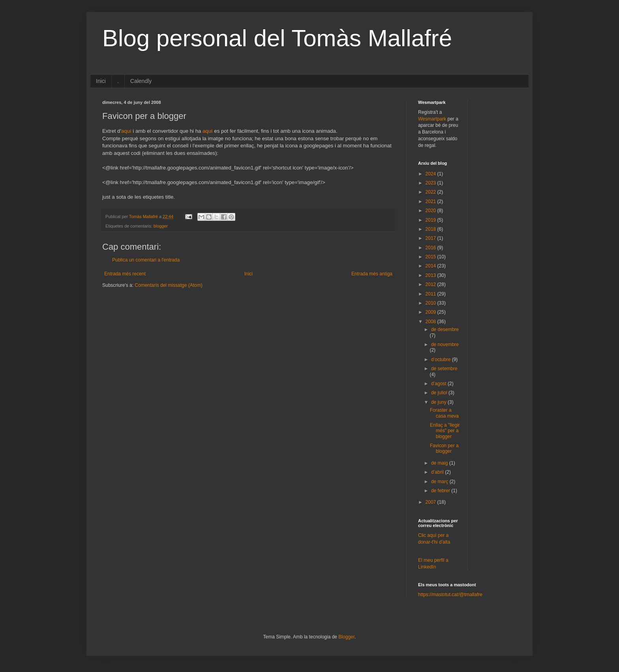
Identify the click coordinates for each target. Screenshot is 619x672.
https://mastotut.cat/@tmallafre (450, 595)
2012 (431, 284)
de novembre (445, 344)
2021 (431, 201)
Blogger (346, 637)
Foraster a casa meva (444, 413)
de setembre (444, 369)
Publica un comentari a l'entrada (146, 260)
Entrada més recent (125, 274)
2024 (431, 174)
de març (440, 482)
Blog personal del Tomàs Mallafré (277, 38)
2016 (431, 248)
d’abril (438, 472)
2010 (431, 303)
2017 (431, 238)
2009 (431, 312)
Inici (101, 81)
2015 (431, 257)
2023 (431, 183)
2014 (431, 266)
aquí (126, 131)
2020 (431, 211)
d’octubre (442, 360)
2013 (431, 275)
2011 (431, 294)
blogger (161, 226)
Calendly (141, 81)
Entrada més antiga (372, 274)
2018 (431, 229)
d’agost (439, 384)
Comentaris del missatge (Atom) (168, 285)
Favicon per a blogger (444, 448)
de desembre (445, 329)
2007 (431, 502)
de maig (440, 463)
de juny (439, 402)
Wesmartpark (432, 119)
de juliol (440, 393)
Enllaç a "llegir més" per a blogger (445, 431)
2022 (431, 192)
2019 (431, 220)
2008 (431, 322)
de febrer (441, 491)
